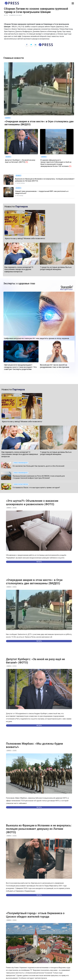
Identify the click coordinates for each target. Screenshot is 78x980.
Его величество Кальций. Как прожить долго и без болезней (38, 466)
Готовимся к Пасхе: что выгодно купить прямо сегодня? (36, 488)
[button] (73, 3)
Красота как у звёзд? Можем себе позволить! (25, 238)
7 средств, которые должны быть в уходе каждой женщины (56, 268)
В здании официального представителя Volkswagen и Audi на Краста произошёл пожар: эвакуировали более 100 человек (56, 163)
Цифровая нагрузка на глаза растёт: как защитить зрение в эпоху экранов (36, 338)
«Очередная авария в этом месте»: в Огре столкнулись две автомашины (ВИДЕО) (34, 582)
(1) (27, 162)
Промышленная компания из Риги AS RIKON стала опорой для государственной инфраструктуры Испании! (39, 477)
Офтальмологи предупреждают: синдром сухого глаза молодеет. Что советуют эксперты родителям (20, 367)
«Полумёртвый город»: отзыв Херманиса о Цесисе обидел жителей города (35, 915)
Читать (39, 562)
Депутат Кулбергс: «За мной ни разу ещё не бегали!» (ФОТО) (20, 161)
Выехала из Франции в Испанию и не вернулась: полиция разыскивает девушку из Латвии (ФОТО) (39, 829)
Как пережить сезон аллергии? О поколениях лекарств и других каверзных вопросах (19, 269)
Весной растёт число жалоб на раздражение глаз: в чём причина (55, 366)
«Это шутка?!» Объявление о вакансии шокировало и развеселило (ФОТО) (32, 503)
